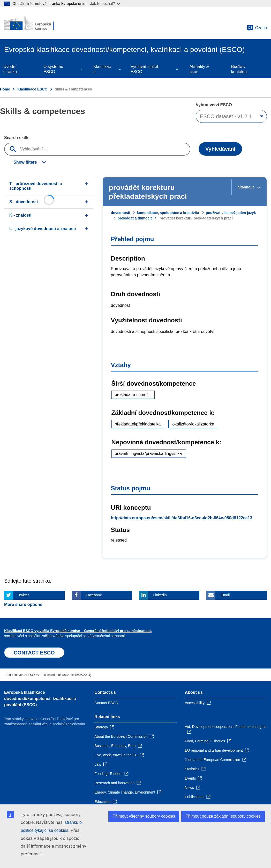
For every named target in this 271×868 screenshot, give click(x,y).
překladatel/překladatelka (138, 424)
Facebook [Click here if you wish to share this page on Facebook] (94, 595)
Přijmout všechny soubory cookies (144, 816)
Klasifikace (102, 69)
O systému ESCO (53, 69)
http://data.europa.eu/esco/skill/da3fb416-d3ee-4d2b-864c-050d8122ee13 (182, 518)
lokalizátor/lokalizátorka (193, 424)
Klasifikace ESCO (32, 89)
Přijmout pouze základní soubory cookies (223, 816)
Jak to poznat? (105, 3)
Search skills (17, 138)
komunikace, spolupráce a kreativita (168, 213)
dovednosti (121, 213)
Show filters (25, 162)
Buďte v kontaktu (239, 69)
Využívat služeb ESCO (145, 69)
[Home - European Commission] (35, 23)
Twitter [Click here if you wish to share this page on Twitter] (24, 595)
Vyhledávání (220, 149)
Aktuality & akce (199, 69)
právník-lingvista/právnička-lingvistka (148, 454)
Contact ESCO (106, 703)
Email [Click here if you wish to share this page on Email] (225, 595)
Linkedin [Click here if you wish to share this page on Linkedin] (160, 595)
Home (5, 89)
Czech (257, 28)
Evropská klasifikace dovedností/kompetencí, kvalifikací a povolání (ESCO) (40, 699)
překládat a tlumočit (135, 218)
